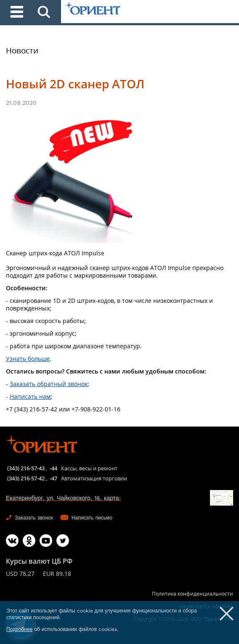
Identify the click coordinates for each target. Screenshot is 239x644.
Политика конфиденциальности (193, 594)
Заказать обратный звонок (49, 384)
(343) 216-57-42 (26, 478)
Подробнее (19, 629)
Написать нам (30, 396)
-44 (53, 468)
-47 (53, 478)
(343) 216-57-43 (26, 468)
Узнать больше (28, 359)
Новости (22, 50)
